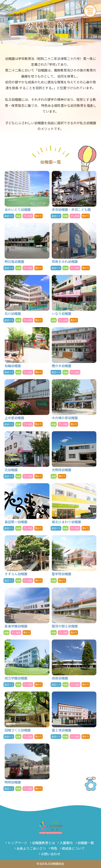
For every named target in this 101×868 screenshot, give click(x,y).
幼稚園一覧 (86, 843)
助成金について (73, 848)
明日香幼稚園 (27, 247)
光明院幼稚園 (74, 455)
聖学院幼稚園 (74, 559)
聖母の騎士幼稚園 (74, 611)
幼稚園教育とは (43, 843)
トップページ (17, 843)
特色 (54, 848)
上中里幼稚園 (27, 403)
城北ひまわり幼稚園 (74, 507)
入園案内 (66, 843)
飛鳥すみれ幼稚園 (74, 247)
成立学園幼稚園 (27, 663)
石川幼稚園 (27, 299)
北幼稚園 (27, 455)
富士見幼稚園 (74, 715)
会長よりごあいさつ (31, 848)
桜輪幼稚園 (27, 351)
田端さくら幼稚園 (27, 715)
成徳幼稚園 (74, 663)
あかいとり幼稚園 (27, 195)
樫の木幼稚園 (74, 351)
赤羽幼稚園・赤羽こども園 (74, 195)
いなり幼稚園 (74, 299)
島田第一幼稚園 (27, 507)
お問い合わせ (51, 854)
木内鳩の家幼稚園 (74, 403)
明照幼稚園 (27, 767)
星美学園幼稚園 (27, 611)
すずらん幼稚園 (27, 559)
